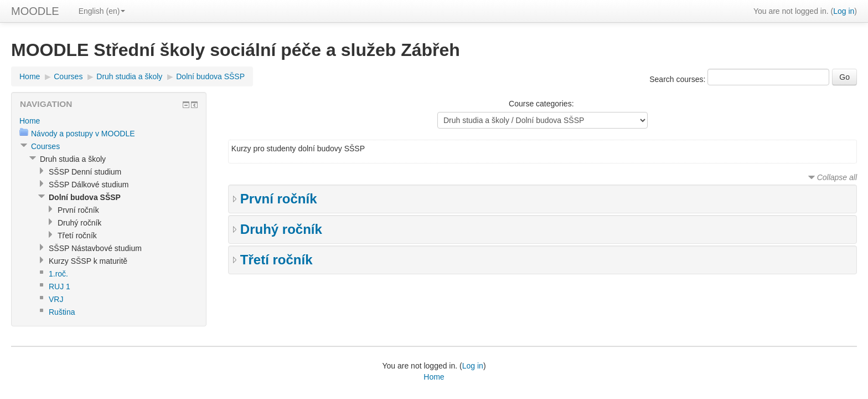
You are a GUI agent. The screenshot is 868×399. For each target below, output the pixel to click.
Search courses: (678, 79)
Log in (844, 11)
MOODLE (35, 11)
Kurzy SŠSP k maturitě (88, 261)
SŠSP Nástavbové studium (95, 248)
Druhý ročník (281, 229)
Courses (68, 76)
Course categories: (541, 104)
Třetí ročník (277, 260)
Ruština (62, 312)
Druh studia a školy (129, 76)
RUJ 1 (60, 287)
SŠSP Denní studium (85, 172)
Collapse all (837, 177)
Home (30, 76)
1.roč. (58, 274)
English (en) (102, 11)
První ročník (279, 199)
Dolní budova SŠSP (210, 76)
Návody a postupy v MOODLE (83, 134)
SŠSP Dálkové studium (89, 185)
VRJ (56, 299)
